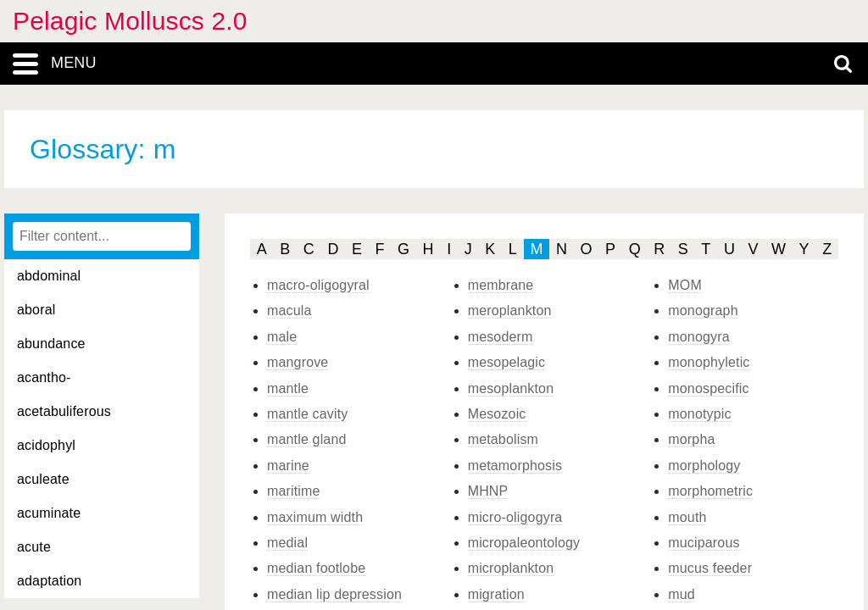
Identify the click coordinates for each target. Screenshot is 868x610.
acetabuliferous (64, 411)
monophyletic (709, 362)
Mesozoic (497, 414)
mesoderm (501, 337)
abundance (51, 344)
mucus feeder (710, 568)
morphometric (710, 491)
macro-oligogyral (318, 285)
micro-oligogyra (515, 517)
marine (288, 466)
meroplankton (510, 311)
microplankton (511, 568)
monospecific (708, 388)
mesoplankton (511, 388)
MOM (685, 285)
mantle (288, 388)
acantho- (44, 377)
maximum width (315, 517)
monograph (703, 311)
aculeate (43, 479)
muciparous (704, 543)
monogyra (698, 337)
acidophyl (46, 445)
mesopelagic (507, 362)
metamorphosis (515, 466)
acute (34, 547)
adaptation (49, 581)
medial (287, 543)
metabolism (503, 439)
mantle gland (307, 439)
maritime (294, 491)
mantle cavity (307, 414)
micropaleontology (524, 543)
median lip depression (334, 594)
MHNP (488, 491)
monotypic (699, 414)
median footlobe (316, 568)
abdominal (49, 276)
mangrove (298, 362)
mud (682, 594)
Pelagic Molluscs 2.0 (130, 21)
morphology (704, 466)
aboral (36, 310)
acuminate (49, 513)
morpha (691, 439)
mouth (687, 517)
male (282, 337)
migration (496, 594)
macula (289, 311)
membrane (501, 285)
